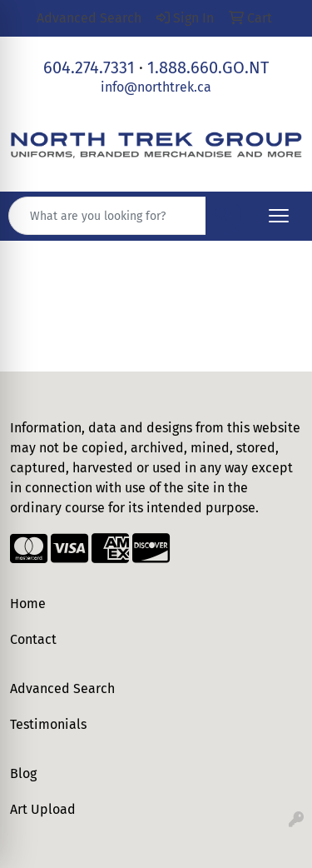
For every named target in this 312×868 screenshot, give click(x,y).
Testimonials (48, 724)
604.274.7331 (89, 67)
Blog (23, 773)
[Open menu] (279, 216)
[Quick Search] (107, 216)
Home (28, 604)
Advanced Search (62, 688)
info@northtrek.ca (156, 87)
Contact (33, 639)
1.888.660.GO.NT (208, 67)
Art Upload (43, 809)
